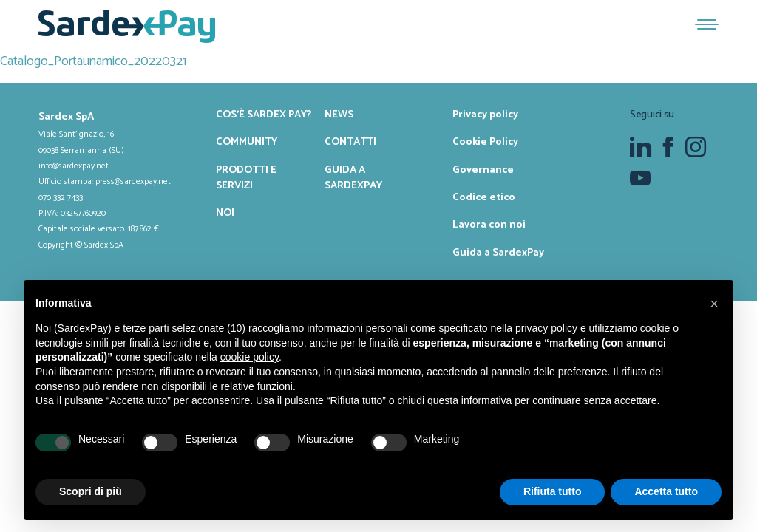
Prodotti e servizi (246, 178)
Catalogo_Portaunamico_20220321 (93, 61)
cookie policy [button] (249, 357)
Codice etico (484, 197)
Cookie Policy (485, 142)
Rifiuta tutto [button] (553, 491)
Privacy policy (485, 115)
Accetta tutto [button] (666, 491)
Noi (225, 213)
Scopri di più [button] (91, 491)
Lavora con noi (489, 225)
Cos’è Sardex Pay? (264, 115)
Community (247, 142)
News (339, 115)
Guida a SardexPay (353, 178)
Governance (483, 170)
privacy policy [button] (546, 328)
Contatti (350, 142)
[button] (714, 304)
